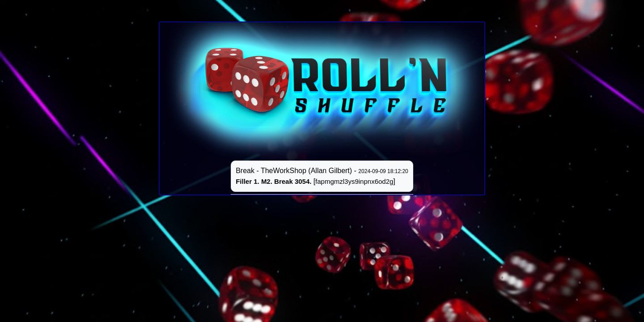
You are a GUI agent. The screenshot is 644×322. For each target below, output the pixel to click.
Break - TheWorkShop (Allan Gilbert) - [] (322, 176)
